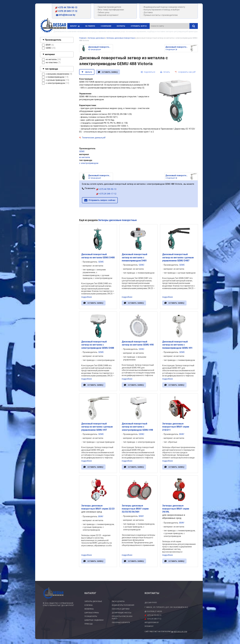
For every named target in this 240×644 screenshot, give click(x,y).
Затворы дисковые (96, 38)
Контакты (121, 26)
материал (50, 54)
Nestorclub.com (180, 632)
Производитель (53, 40)
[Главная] (53, 26)
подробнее (87, 297)
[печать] (165, 72)
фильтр (89, 72)
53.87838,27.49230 (154, 611)
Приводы (89, 624)
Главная (83, 38)
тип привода (51, 69)
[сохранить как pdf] (185, 72)
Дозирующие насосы (122, 613)
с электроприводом (89, 163)
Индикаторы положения (123, 605)
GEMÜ (82, 151)
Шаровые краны (92, 613)
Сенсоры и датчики (121, 609)
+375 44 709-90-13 (66, 7)
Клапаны (89, 605)
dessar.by (149, 626)
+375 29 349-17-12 (66, 11)
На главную (90, 26)
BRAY (182, 434)
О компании (106, 26)
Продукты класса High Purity (122, 618)
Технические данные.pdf (94, 138)
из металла (85, 157)
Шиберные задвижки (94, 620)
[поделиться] (148, 72)
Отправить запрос (139, 26)
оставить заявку (110, 72)
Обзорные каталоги (121, 622)
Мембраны (89, 609)
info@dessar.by (66, 15)
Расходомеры (118, 601)
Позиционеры (91, 616)
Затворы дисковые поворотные (121, 38)
